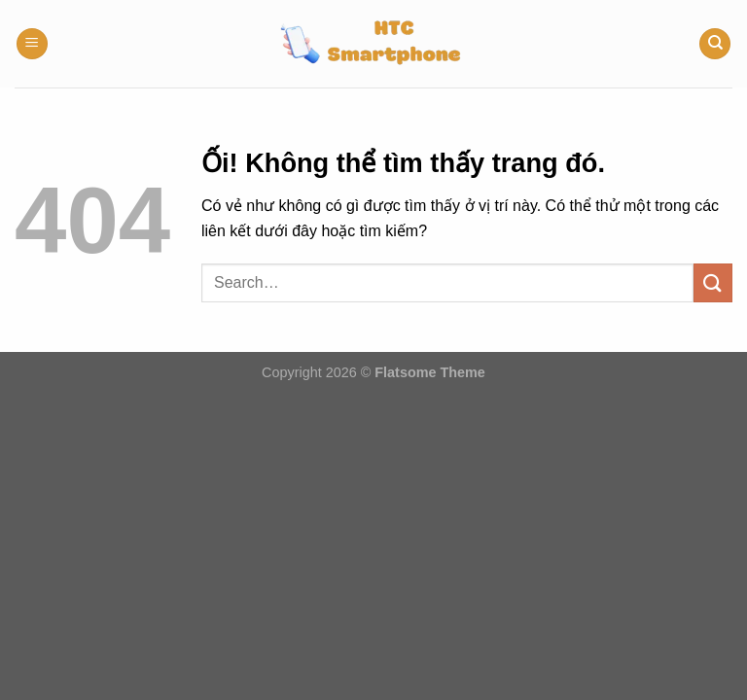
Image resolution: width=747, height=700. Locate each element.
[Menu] (32, 44)
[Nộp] (713, 282)
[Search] (715, 44)
